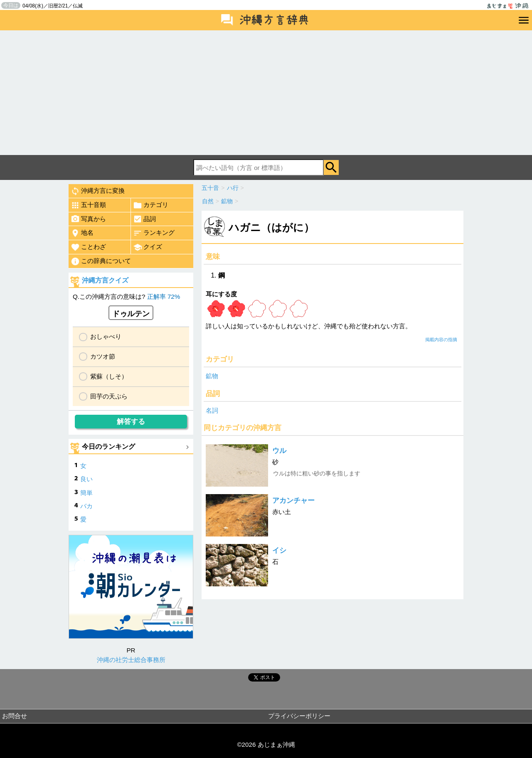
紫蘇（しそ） (109, 376)
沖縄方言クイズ (105, 280)
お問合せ (15, 716)
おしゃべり (106, 336)
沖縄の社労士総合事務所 (131, 660)
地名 (82, 233)
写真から (88, 219)
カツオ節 (103, 356)
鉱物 (212, 376)
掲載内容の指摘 (441, 340)
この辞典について (101, 261)
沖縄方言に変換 (98, 191)
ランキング (154, 233)
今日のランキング (108, 447)
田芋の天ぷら (109, 396)
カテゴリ (151, 205)
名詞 (212, 410)
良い (86, 479)
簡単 (86, 493)
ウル (279, 451)
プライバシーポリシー (299, 716)
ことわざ (88, 247)
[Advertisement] (266, 93)
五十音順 (88, 205)
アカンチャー (293, 501)
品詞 (144, 219)
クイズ (148, 247)
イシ (279, 550)
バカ (86, 506)
